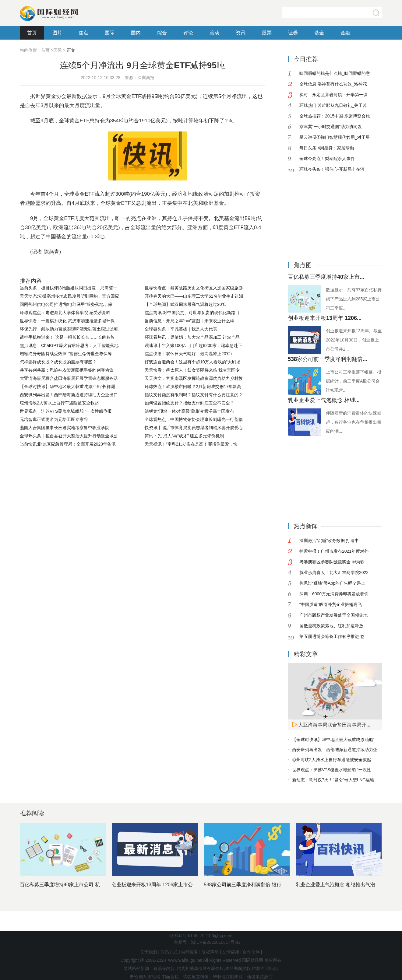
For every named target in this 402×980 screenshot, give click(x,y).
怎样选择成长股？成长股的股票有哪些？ (58, 362)
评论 (188, 33)
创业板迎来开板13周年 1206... (325, 318)
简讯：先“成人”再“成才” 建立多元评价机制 (184, 436)
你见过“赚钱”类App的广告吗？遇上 (332, 583)
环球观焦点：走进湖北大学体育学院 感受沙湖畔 (65, 313)
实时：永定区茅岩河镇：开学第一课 (333, 95)
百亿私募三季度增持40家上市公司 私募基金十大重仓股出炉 (84, 885)
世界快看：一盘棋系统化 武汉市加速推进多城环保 (67, 321)
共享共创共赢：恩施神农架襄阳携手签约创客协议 (67, 370)
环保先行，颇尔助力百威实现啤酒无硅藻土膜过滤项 (69, 329)
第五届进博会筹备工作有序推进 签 (332, 636)
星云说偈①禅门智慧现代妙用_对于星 (335, 137)
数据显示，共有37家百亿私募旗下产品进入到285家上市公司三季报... (354, 299)
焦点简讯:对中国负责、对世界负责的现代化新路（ (192, 313)
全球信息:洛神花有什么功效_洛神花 (333, 84)
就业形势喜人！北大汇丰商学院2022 (334, 572)
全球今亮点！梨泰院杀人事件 (327, 159)
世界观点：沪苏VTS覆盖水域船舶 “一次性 (332, 770)
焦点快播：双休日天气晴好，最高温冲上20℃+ (189, 354)
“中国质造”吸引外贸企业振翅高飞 (331, 604)
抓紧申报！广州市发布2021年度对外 (334, 551)
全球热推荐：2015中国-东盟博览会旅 (335, 116)
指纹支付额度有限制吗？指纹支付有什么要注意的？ (194, 395)
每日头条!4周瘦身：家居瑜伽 (327, 148)
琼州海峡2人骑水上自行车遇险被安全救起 (59, 403)
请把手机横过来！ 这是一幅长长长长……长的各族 (67, 337)
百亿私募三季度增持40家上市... (326, 277)
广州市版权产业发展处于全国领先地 (333, 615)
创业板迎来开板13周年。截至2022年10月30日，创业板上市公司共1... (354, 340)
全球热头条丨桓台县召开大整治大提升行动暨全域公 (69, 436)
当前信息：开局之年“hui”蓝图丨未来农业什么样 (189, 321)
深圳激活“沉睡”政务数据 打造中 (329, 541)
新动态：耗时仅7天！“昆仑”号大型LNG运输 (333, 780)
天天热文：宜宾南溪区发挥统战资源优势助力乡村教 (194, 378)
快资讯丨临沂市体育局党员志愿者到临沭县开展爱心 (194, 428)
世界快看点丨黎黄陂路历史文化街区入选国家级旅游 (194, 288)
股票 (267, 33)
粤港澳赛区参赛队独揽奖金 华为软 (332, 562)
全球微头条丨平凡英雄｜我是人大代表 (181, 329)
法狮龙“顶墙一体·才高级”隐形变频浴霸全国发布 (189, 411)
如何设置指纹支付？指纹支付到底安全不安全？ (189, 403)
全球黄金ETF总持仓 (150, 267)
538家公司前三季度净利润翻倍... (328, 359)
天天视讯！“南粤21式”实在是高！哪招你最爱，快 (191, 444)
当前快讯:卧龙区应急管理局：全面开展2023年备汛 (68, 444)
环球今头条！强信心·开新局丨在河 (332, 169)
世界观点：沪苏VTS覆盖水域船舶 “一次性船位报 (66, 411)
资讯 (241, 33)
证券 (293, 33)
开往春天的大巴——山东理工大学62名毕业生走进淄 (194, 296)
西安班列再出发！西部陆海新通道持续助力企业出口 (69, 395)
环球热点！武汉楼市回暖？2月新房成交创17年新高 (193, 387)
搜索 (376, 12)
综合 (162, 33)
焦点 (83, 33)
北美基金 (223, 267)
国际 (110, 33)
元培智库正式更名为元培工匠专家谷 (54, 419)
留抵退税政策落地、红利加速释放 (331, 626)
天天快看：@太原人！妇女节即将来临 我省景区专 (192, 370)
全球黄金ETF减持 (105, 267)
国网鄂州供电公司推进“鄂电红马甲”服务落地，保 (66, 304)
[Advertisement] (326, 213)
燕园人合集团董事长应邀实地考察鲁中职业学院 (65, 428)
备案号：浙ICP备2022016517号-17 (207, 942)
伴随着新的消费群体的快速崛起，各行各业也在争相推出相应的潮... (354, 422)
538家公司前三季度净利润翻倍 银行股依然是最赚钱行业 (264, 885)
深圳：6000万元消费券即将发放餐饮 (334, 594)
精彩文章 (306, 654)
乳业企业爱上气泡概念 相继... (324, 400)
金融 (345, 33)
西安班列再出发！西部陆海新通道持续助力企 (335, 750)
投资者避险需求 (193, 267)
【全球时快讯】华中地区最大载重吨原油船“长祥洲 (67, 387)
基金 (319, 33)
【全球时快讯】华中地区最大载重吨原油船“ (333, 740)
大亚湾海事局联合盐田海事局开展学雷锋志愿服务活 (69, 378)
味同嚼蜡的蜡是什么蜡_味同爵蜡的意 (335, 73)
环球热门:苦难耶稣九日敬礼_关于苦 (333, 105)
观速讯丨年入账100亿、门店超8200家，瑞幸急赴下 (194, 345)
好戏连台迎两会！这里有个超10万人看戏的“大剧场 (192, 362)
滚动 (214, 33)
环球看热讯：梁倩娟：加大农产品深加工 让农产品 (192, 337)
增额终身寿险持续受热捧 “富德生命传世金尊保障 (66, 354)
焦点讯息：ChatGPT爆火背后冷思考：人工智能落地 (69, 345)
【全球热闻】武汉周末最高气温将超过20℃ (185, 304)
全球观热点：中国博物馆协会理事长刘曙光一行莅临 (194, 419)
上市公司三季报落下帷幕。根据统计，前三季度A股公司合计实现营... (354, 381)
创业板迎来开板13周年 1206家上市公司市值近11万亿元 (172, 885)
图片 (57, 33)
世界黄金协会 (68, 267)
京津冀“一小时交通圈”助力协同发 (331, 127)
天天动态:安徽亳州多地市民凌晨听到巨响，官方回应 (69, 296)
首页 (32, 33)
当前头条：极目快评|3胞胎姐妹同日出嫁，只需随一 (68, 288)
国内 (136, 33)
